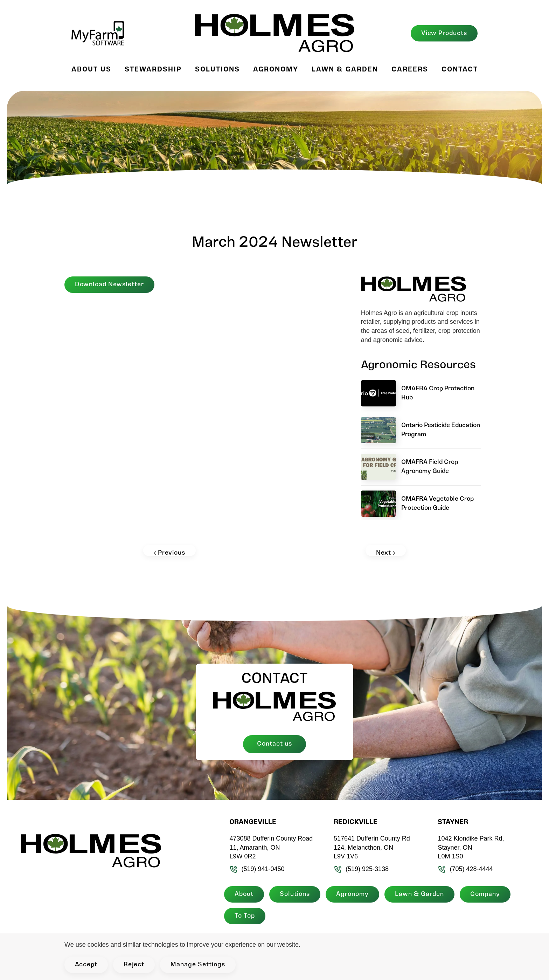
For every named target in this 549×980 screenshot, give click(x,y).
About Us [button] (91, 70)
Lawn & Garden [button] (345, 70)
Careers (410, 70)
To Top (243, 916)
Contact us (274, 744)
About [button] (242, 894)
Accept (86, 965)
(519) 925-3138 (359, 869)
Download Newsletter (109, 285)
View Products (444, 33)
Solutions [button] (217, 70)
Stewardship (153, 70)
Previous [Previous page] (169, 553)
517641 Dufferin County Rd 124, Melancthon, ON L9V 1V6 (370, 847)
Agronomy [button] (276, 70)
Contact (460, 70)
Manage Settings (198, 965)
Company (483, 894)
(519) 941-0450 (255, 869)
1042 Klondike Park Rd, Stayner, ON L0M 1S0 (469, 847)
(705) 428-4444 (463, 869)
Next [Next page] (386, 553)
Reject (134, 965)
